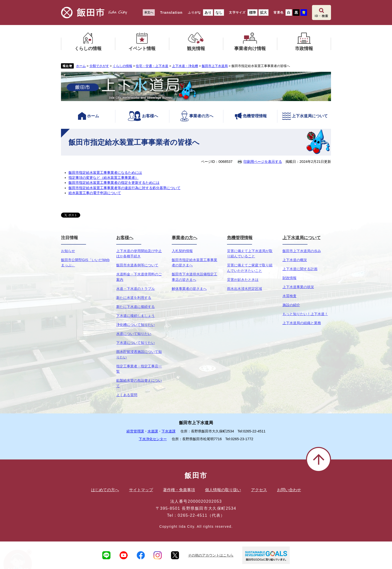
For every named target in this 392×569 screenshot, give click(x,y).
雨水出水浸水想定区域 (244, 289)
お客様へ (142, 116)
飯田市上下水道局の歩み (302, 251)
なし (219, 13)
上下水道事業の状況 (298, 287)
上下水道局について (304, 116)
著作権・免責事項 (179, 490)
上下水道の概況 (295, 260)
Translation (171, 13)
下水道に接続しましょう (135, 316)
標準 (252, 13)
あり (208, 13)
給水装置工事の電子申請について (95, 193)
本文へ (149, 13)
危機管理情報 (250, 116)
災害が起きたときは (243, 280)
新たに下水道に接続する (135, 307)
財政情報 (289, 278)
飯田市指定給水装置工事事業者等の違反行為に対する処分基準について (124, 188)
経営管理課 (135, 431)
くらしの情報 (122, 66)
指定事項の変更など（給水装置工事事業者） (103, 178)
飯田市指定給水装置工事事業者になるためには (105, 173)
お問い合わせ (289, 490)
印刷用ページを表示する (263, 162)
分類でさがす (99, 66)
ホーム (81, 66)
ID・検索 (321, 16)
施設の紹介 (291, 305)
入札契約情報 (182, 251)
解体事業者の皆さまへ (189, 289)
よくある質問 (127, 395)
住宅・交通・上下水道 (152, 66)
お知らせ (68, 251)
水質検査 (289, 296)
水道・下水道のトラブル (135, 289)
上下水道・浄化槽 (185, 66)
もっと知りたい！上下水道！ (305, 314)
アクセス (259, 490)
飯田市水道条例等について (137, 265)
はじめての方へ (105, 490)
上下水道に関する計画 (300, 269)
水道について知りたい (134, 334)
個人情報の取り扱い (223, 490)
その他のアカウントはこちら (211, 555)
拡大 (263, 13)
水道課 (153, 431)
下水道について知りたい (135, 343)
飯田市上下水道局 (215, 66)
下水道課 (168, 431)
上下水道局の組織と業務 (302, 323)
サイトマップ (141, 490)
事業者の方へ (196, 116)
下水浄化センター (153, 439)
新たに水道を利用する (134, 298)
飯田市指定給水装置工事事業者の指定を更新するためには (114, 183)
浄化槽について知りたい (135, 325)
